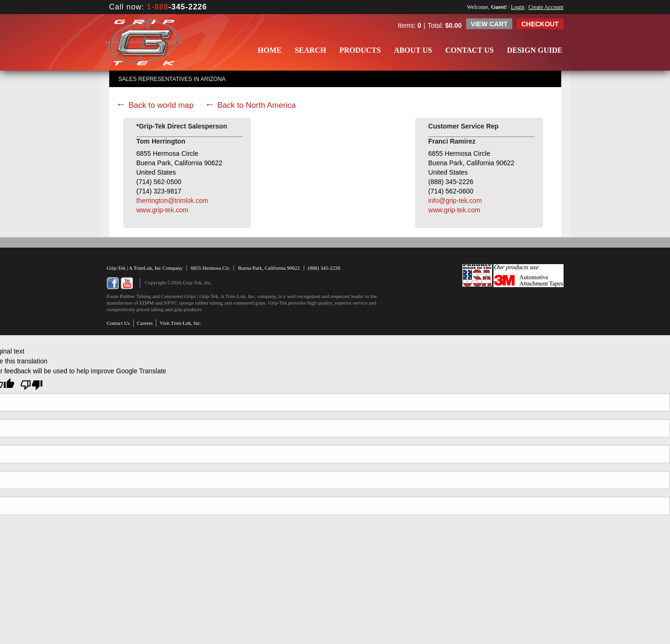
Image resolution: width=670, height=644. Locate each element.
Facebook (113, 283)
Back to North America (256, 105)
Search (311, 50)
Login (518, 7)
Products (360, 50)
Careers (145, 323)
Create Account (546, 7)
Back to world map (161, 105)
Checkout (540, 24)
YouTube (127, 283)
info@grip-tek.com (455, 201)
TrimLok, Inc (148, 268)
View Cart (489, 24)
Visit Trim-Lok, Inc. (181, 323)
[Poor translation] (32, 385)
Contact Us (470, 50)
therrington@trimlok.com (173, 201)
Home (270, 50)
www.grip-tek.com (162, 210)
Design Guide (535, 50)
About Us (413, 50)
